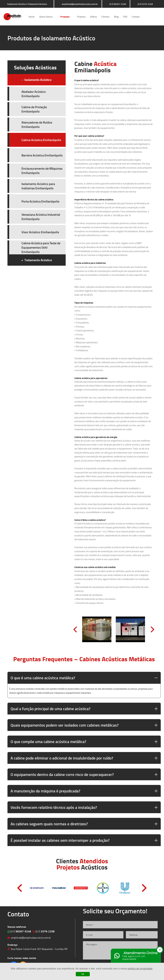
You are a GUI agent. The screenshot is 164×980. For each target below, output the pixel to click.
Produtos (65, 17)
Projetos (81, 17)
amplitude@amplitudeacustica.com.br (80, 4)
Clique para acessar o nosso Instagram (152, 17)
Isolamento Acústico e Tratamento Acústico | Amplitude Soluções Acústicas (13, 17)
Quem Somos (46, 17)
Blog (116, 17)
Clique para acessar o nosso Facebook (144, 17)
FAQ (125, 17)
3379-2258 (45, 931)
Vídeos (94, 17)
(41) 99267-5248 (118, 4)
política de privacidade (140, 969)
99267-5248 (21, 931)
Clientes (105, 17)
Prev (75, 629)
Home (32, 17)
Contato (136, 17)
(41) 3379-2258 (145, 4)
